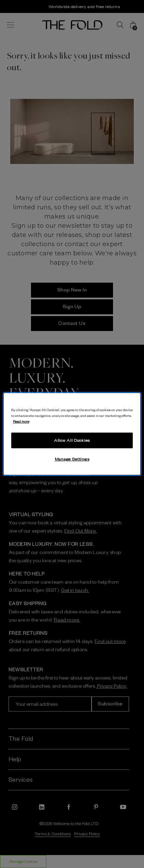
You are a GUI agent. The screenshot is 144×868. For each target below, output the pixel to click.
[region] (72, 434)
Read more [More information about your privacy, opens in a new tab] (21, 421)
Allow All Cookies (72, 440)
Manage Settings (72, 459)
